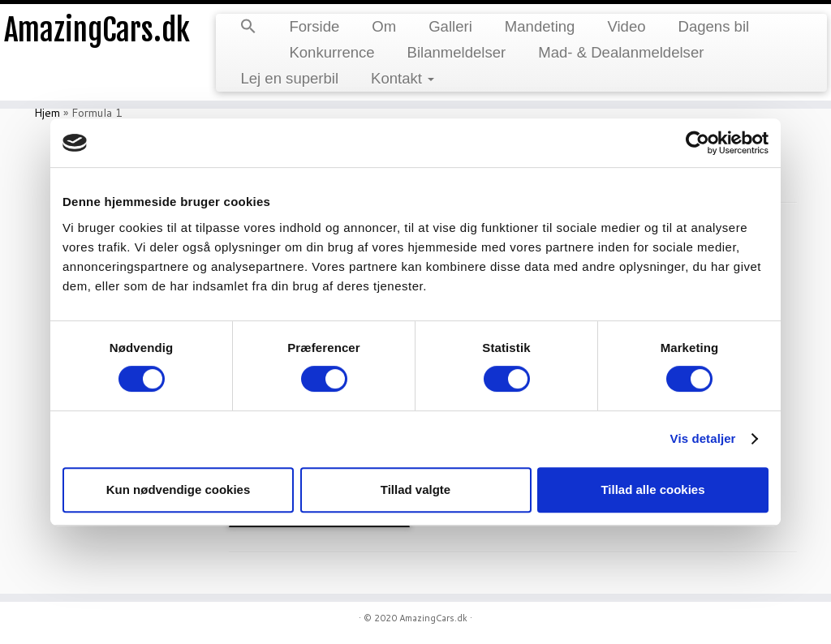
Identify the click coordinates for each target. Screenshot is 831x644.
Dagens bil (714, 26)
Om (384, 26)
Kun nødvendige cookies (179, 489)
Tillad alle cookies (652, 489)
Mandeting (540, 26)
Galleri (450, 26)
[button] (248, 28)
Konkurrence (332, 52)
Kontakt (403, 78)
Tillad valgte (415, 489)
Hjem (47, 113)
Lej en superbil (289, 78)
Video (626, 26)
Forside (314, 26)
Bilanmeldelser (457, 52)
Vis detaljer (703, 438)
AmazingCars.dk (97, 32)
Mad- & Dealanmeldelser (621, 52)
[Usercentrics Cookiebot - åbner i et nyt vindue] (698, 143)
